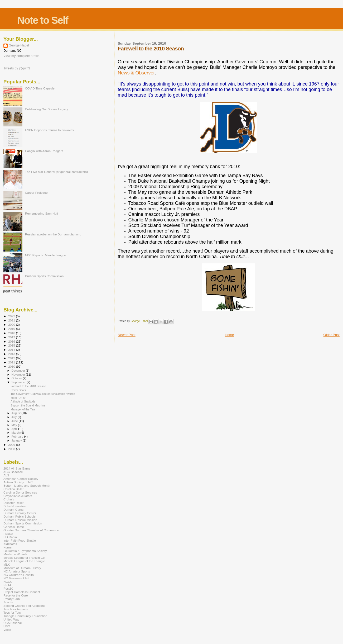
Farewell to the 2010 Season (28, 386)
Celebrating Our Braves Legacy (47, 109)
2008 (12, 449)
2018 (12, 333)
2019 (12, 329)
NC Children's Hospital (19, 575)
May (15, 425)
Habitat (8, 534)
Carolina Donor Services (20, 492)
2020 (12, 325)
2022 (12, 316)
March (16, 433)
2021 (12, 320)
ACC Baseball (13, 472)
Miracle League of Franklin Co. (25, 558)
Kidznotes (10, 544)
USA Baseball (13, 623)
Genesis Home (14, 527)
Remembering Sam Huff (42, 213)
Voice (7, 630)
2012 (12, 358)
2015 (12, 345)
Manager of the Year (23, 409)
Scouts (8, 602)
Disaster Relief (13, 503)
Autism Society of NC (18, 482)
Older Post (332, 335)
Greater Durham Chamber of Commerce (31, 530)
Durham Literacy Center (20, 513)
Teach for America (16, 609)
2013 (12, 354)
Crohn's (9, 499)
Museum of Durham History (22, 568)
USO (7, 626)
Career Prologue (36, 193)
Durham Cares (13, 510)
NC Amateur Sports (17, 571)
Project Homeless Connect (22, 592)
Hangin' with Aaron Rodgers (44, 151)
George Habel (19, 45)
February (18, 437)
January (17, 441)
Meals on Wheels (15, 554)
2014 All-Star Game (17, 468)
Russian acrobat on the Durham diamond (53, 234)
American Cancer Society (21, 479)
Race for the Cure (16, 595)
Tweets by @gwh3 (17, 68)
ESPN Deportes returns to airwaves (49, 130)
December (19, 371)
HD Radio (10, 537)
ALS (6, 475)
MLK (7, 564)
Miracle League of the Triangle (24, 561)
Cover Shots (18, 390)
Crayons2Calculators (18, 496)
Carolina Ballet (13, 489)
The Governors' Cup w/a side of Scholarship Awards (43, 394)
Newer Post (127, 335)
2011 (12, 362)
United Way (11, 619)
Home (230, 335)
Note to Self (43, 20)
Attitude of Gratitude (23, 401)
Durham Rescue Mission (20, 520)
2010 (12, 366)
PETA (7, 585)
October (17, 378)
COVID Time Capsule (40, 88)
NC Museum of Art (16, 578)
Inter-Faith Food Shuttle (20, 540)
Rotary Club (12, 599)
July (15, 417)
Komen (8, 547)
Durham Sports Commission (44, 276)
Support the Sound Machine (28, 405)
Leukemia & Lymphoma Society (25, 551)
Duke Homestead (15, 506)
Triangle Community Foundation (25, 616)
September (19, 382)
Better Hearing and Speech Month (27, 486)
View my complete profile (21, 56)
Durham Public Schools (20, 516)
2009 (12, 445)
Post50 (8, 588)
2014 (12, 350)
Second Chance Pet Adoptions (24, 606)
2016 (12, 341)
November (19, 375)
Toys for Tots (12, 612)
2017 (12, 337)
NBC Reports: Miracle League (46, 255)
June (15, 421)
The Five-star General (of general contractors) (56, 172)
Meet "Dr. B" (18, 398)
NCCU (8, 582)
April (15, 429)
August (17, 413)
